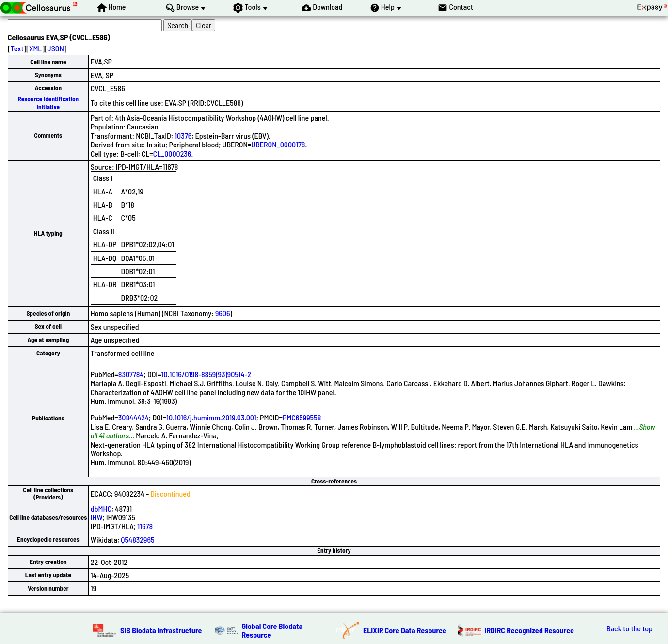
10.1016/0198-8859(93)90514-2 (206, 374)
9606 (223, 313)
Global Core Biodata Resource (272, 630)
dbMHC (101, 508)
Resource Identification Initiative (48, 103)
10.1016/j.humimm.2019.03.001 (211, 417)
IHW (97, 517)
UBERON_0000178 (278, 144)
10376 (183, 136)
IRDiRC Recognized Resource (529, 630)
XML (35, 48)
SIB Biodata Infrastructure (161, 630)
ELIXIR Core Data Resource (405, 630)
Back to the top (629, 628)
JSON (56, 48)
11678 (145, 526)
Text (17, 48)
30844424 (134, 417)
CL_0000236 (172, 153)
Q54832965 (137, 539)
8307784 (131, 374)
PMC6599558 (302, 417)
